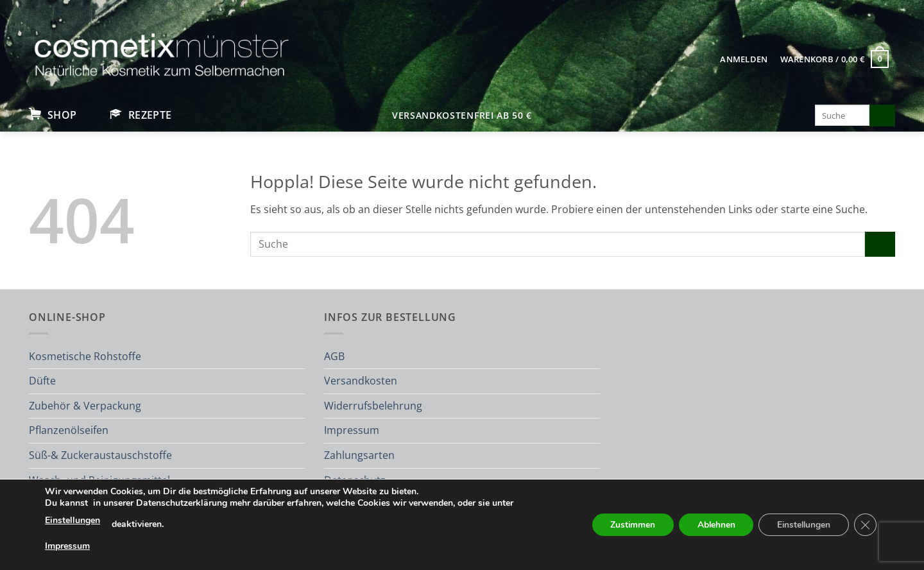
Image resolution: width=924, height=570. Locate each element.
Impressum (352, 430)
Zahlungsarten (359, 455)
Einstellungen (73, 520)
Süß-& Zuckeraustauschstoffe (100, 455)
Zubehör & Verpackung (85, 406)
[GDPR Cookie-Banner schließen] (865, 525)
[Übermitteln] (882, 116)
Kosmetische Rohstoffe (85, 356)
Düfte (42, 381)
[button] (744, 59)
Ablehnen (711, 525)
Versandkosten (361, 381)
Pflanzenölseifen (69, 430)
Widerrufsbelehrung (373, 406)
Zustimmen (625, 525)
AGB (334, 356)
